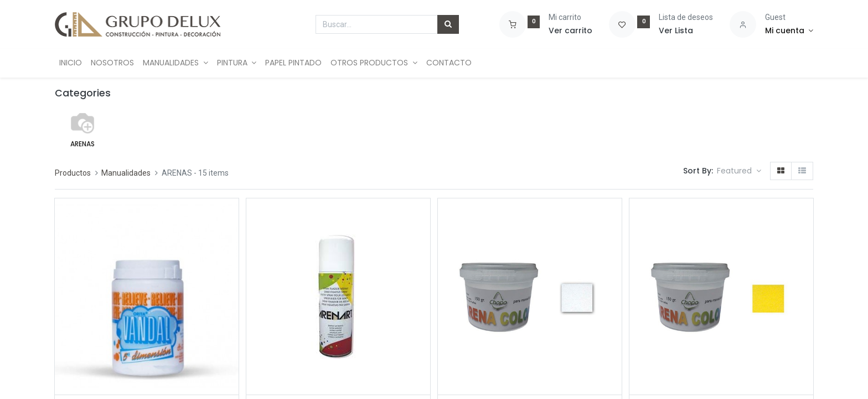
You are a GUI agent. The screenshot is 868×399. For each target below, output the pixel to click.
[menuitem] (71, 63)
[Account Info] (789, 31)
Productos (73, 173)
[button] (739, 171)
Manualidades (126, 173)
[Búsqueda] (448, 24)
